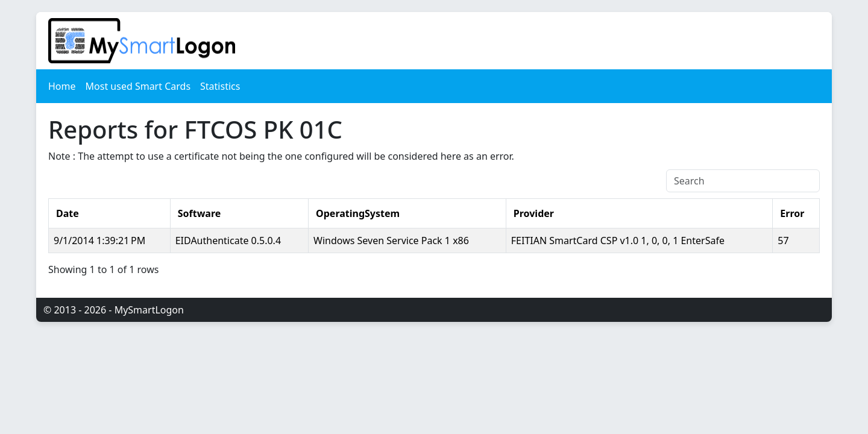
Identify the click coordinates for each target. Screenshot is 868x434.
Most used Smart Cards (138, 86)
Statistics (220, 86)
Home (62, 86)
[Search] (743, 181)
